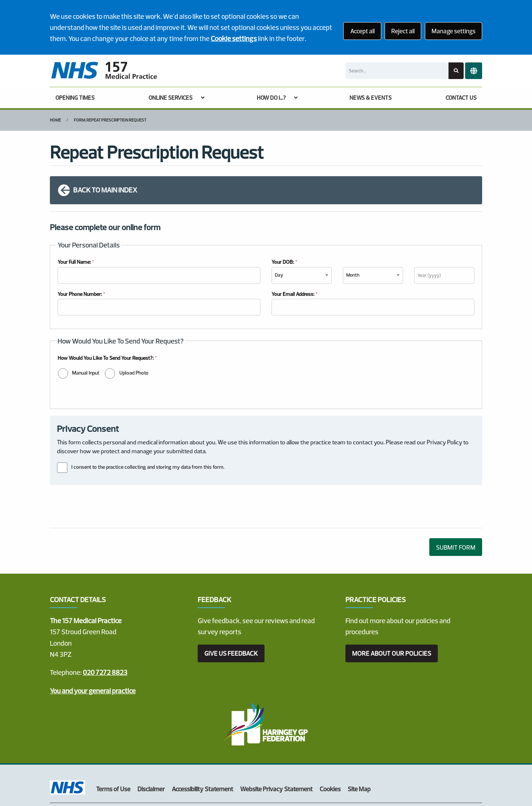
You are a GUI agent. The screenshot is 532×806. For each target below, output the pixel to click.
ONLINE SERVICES (170, 98)
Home (55, 120)
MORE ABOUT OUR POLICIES (392, 617)
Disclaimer (151, 753)
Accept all (362, 31)
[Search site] (456, 71)
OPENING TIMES (75, 98)
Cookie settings (234, 38)
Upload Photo (134, 373)
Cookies (330, 753)
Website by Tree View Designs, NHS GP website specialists (131, 778)
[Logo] (104, 71)
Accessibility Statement (202, 753)
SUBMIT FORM (456, 511)
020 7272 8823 (105, 636)
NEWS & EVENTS (371, 98)
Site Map (359, 753)
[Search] (397, 71)
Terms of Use (113, 753)
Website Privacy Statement (276, 753)
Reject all (403, 31)
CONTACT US (461, 98)
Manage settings (453, 31)
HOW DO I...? (271, 98)
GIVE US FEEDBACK (231, 617)
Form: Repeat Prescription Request (110, 120)
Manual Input (86, 373)
